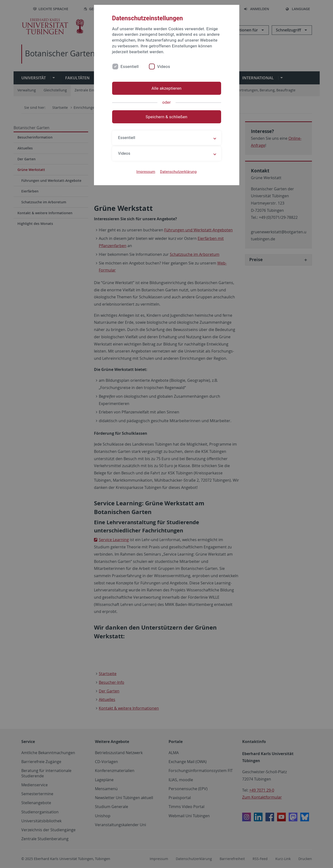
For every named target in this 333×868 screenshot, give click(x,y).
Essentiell (130, 66)
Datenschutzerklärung (178, 172)
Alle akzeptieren (166, 88)
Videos (164, 66)
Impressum (146, 172)
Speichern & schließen (166, 117)
